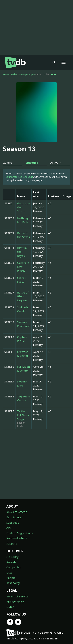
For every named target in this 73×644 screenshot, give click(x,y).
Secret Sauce (21, 280)
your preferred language (19, 177)
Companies (14, 567)
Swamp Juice (22, 383)
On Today (13, 557)
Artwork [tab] (56, 163)
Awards (11, 562)
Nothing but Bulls (23, 220)
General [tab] (8, 163)
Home (6, 74)
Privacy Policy (15, 601)
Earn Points (14, 517)
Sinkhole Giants (23, 309)
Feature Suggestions (20, 533)
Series (14, 74)
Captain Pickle (22, 339)
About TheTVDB (17, 512)
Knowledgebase (17, 538)
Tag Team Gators (24, 398)
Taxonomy (13, 583)
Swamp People (27, 74)
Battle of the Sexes (23, 235)
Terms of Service (17, 596)
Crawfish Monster (23, 354)
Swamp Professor (24, 324)
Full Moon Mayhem (23, 368)
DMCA (10, 607)
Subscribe (13, 523)
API (9, 528)
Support (12, 543)
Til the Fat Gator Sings (23, 415)
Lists (9, 572)
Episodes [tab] (32, 163)
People (11, 578)
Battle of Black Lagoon (23, 296)
